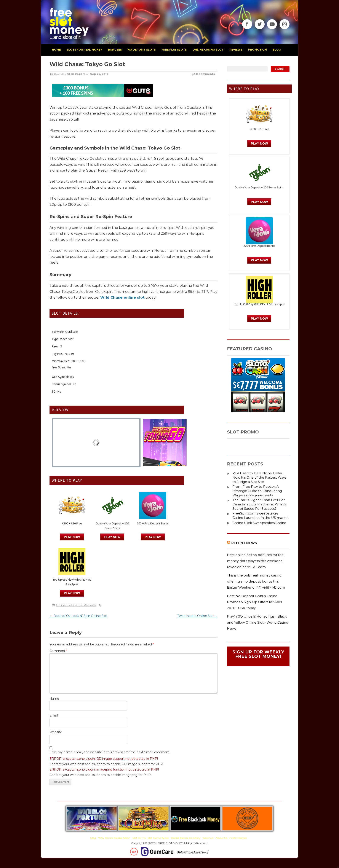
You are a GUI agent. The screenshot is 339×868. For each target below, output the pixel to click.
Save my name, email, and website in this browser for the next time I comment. (110, 752)
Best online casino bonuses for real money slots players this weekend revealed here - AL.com (256, 561)
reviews (236, 50)
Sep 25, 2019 (99, 74)
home (56, 50)
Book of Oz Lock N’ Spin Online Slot (78, 616)
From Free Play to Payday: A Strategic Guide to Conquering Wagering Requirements (257, 491)
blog (277, 50)
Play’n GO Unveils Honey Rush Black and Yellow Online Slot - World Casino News (258, 622)
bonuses (115, 50)
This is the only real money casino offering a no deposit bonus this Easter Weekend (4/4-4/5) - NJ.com (256, 581)
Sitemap (208, 838)
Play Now (72, 537)
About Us (221, 838)
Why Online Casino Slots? (114, 838)
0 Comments (205, 74)
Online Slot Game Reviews (76, 605)
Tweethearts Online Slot (197, 616)
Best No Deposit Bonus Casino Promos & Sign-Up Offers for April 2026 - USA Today (254, 602)
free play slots (174, 50)
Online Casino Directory (186, 838)
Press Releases (238, 838)
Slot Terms (139, 838)
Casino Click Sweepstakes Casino (259, 523)
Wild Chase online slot (122, 297)
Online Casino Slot (208, 50)
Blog (93, 838)
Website (56, 732)
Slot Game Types (158, 838)
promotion (257, 50)
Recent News (244, 543)
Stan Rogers (76, 74)
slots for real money (84, 50)
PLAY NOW (112, 537)
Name (54, 699)
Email (54, 715)
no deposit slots (142, 50)
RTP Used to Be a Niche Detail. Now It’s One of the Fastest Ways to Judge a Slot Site (259, 477)
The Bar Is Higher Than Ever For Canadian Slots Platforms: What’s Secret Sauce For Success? (259, 504)
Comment (58, 651)
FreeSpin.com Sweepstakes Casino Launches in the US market (261, 515)
